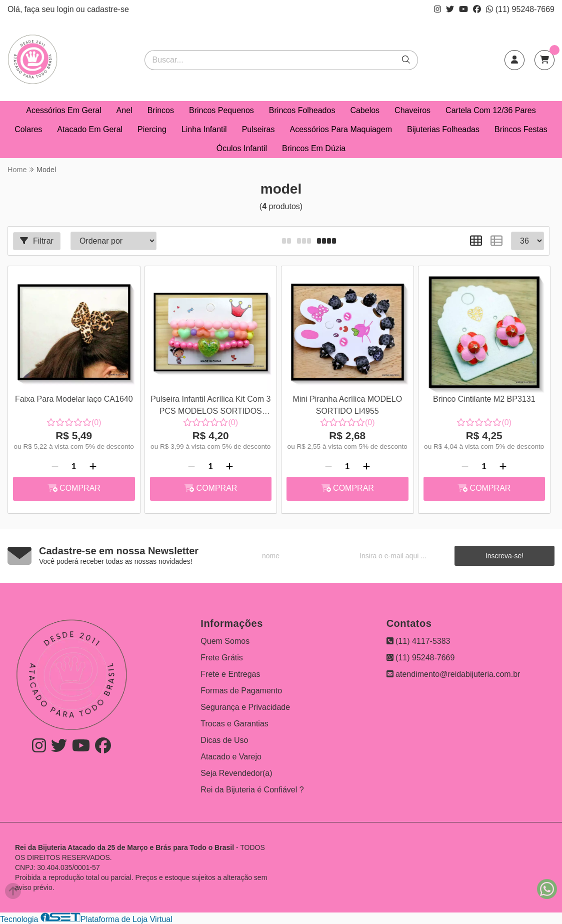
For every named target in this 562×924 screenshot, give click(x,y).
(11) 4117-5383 (418, 641)
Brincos (161, 110)
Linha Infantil (204, 129)
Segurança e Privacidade (245, 707)
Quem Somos (225, 641)
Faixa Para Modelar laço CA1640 (74, 399)
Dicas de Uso (224, 740)
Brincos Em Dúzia (314, 148)
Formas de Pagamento (241, 691)
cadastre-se (108, 9)
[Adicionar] (93, 467)
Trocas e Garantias (234, 724)
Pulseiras (258, 129)
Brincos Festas (521, 129)
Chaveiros (412, 110)
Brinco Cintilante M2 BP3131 (484, 399)
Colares (28, 129)
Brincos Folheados (302, 110)
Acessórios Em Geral (63, 110)
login (66, 9)
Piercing (152, 129)
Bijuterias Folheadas (443, 129)
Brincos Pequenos (221, 110)
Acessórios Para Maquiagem (341, 129)
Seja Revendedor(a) (236, 773)
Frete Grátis (221, 658)
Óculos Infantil (242, 148)
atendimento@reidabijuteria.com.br (453, 674)
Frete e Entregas (230, 674)
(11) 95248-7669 (520, 9)
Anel (124, 110)
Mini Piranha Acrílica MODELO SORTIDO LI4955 (347, 405)
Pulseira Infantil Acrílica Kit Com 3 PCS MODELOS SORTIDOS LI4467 (210, 406)
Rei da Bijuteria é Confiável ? (252, 790)
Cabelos (365, 110)
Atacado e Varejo (231, 757)
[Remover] (55, 467)
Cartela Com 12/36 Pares (491, 110)
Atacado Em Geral (90, 129)
